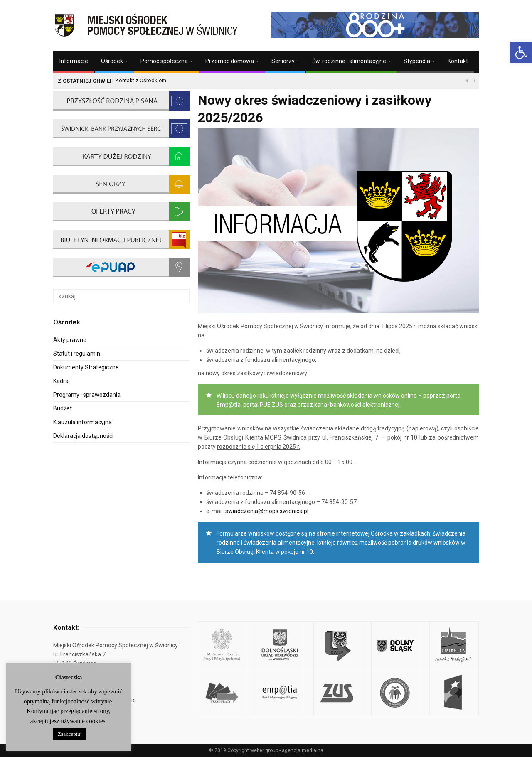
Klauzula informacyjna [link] (83, 422)
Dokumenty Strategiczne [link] (86, 367)
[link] (521, 52)
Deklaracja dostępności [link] (83, 436)
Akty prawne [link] (70, 340)
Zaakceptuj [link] (70, 734)
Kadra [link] (61, 381)
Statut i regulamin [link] (77, 354)
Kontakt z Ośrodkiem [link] (141, 80)
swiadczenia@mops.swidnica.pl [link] (267, 511)
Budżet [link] (63, 408)
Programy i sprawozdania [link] (87, 395)
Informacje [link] (74, 61)
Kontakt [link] (458, 61)
